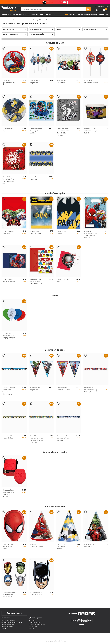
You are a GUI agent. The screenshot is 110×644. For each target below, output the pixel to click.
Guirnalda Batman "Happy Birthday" (9, 437)
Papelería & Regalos (36, 29)
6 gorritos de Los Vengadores (90, 545)
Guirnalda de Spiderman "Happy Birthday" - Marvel (91, 390)
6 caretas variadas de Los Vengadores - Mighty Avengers (9, 594)
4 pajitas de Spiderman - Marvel (91, 82)
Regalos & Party (47, 14)
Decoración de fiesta (15, 20)
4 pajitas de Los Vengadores (35, 82)
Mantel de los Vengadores (62, 82)
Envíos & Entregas (34, 622)
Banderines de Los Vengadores (36, 389)
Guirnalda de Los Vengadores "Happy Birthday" (64, 438)
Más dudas (32, 629)
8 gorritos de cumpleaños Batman (61, 546)
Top (65, 14)
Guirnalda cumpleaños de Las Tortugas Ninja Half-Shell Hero (37, 439)
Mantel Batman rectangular (35, 178)
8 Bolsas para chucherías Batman (36, 232)
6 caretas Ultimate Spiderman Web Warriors (9, 546)
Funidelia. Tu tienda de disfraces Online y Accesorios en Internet (9, 9)
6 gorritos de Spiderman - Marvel (36, 545)
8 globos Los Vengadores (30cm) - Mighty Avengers (9, 336)
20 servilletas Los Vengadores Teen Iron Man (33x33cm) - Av (9, 180)
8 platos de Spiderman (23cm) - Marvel (9, 83)
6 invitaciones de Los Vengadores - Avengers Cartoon (36, 281)
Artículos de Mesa (9, 29)
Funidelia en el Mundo (8, 620)
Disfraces (5, 14)
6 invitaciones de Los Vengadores (8, 232)
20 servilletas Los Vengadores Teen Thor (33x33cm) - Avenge (63, 132)
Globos (59, 29)
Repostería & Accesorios (11, 34)
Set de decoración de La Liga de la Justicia (36, 131)
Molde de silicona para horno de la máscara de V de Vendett (8, 493)
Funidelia (4, 20)
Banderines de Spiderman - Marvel (64, 389)
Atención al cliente (14, 613)
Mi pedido (32, 620)
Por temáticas (18, 14)
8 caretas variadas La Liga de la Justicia (37, 593)
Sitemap (4, 629)
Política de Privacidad (8, 624)
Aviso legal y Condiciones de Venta (12, 622)
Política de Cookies (7, 626)
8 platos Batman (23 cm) (9, 130)
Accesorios (32, 14)
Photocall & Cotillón (37, 34)
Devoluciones (33, 626)
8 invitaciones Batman (62, 232)
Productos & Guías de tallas (37, 624)
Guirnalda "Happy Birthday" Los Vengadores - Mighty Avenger (9, 391)
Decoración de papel (90, 29)
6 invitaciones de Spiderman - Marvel (9, 280)
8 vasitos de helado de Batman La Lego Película (91, 131)
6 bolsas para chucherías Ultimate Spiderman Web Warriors (91, 234)
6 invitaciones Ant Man (63, 280)
